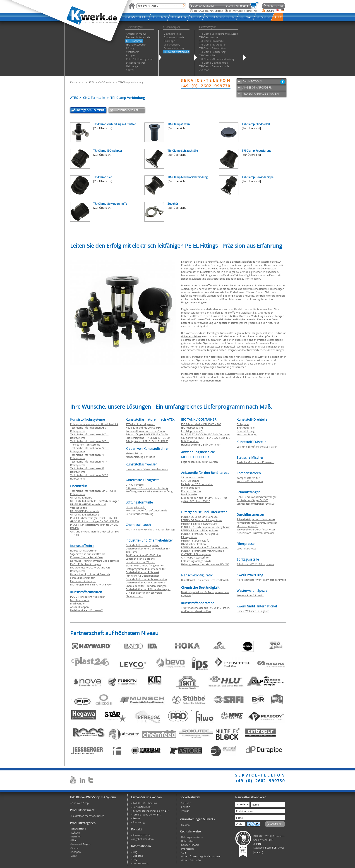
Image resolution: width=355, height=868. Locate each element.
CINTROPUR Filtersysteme (196, 554)
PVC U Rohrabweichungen (86, 564)
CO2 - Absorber (190, 481)
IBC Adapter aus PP (192, 431)
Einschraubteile (246, 428)
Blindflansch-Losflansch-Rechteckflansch (205, 580)
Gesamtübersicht (127, 110)
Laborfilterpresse (246, 548)
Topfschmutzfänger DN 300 (252, 500)
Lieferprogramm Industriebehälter (145, 569)
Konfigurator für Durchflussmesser (257, 523)
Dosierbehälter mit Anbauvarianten (146, 579)
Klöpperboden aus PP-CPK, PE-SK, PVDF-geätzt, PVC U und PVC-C (205, 499)
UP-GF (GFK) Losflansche (85, 514)
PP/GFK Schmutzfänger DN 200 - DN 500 (94, 518)
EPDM (109, 584)
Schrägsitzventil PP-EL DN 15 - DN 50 (147, 441)
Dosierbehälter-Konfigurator (142, 545)
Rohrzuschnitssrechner (83, 550)
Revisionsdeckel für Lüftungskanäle (146, 510)
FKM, (102, 584)
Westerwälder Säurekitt (250, 595)
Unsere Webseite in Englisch (253, 611)
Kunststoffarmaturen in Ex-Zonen (145, 431)
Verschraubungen (247, 434)
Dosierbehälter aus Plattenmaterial (146, 582)
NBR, (95, 584)
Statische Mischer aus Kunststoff (255, 462)
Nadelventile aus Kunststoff (86, 610)
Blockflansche (189, 494)
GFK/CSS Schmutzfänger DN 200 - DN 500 (94, 521)
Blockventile (77, 603)
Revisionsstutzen (191, 491)
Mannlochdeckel (191, 488)
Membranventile (80, 600)
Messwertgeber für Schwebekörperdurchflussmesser (256, 528)
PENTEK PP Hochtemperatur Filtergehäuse (206, 527)
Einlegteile (243, 424)
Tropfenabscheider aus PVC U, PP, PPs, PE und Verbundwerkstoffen (206, 609)
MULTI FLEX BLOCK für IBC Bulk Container (206, 434)
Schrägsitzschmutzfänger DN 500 (255, 504)
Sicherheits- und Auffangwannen (145, 565)
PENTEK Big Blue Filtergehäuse (199, 524)
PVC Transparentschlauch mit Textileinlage (150, 529)
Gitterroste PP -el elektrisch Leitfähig (147, 488)
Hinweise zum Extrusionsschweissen (147, 469)
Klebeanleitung (134, 453)
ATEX (92, 82)
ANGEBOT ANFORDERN (257, 88)
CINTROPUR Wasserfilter (195, 557)
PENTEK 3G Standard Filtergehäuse (201, 520)
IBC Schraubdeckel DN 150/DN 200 (201, 424)
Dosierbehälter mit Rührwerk (143, 572)
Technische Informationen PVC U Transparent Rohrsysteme (90, 443)
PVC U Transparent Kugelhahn (88, 597)
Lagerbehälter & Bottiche (140, 559)
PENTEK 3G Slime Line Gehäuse (199, 517)
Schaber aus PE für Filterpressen (255, 564)
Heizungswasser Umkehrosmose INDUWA (205, 564)
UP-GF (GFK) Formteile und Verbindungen (95, 501)
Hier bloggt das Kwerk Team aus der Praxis (261, 580)
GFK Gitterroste (135, 485)
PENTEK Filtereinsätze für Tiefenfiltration (205, 547)
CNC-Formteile (107, 82)
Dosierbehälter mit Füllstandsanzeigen (148, 589)
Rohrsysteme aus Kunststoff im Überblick (94, 424)
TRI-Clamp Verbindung (131, 82)
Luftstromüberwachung (139, 514)
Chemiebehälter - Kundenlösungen (146, 586)
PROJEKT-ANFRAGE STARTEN (261, 94)
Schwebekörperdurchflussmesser (256, 519)
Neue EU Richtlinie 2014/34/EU (143, 428)
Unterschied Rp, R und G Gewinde (90, 574)
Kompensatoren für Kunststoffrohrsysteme (250, 480)
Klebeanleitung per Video (140, 457)
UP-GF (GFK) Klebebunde (85, 511)
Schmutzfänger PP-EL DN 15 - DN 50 (147, 434)
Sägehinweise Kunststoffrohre (88, 554)
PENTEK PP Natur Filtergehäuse (199, 530)
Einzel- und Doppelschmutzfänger (256, 497)
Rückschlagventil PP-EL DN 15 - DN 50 (148, 438)
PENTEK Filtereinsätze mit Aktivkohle (203, 551)
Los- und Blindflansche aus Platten (257, 447)
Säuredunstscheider (193, 477)
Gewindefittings (246, 431)
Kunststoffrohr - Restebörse (86, 557)
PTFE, (89, 584)
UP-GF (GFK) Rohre (81, 498)
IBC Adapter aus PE (192, 428)
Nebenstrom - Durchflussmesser (255, 533)
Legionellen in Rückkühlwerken (199, 462)
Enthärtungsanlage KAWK (196, 561)
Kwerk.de (75, 82)
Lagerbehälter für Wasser (140, 562)
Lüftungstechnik (135, 507)
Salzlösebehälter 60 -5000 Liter (143, 555)
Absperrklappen (79, 607)
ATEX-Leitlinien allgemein (140, 424)
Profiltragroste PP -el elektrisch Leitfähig (149, 491)
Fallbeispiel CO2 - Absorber (197, 484)
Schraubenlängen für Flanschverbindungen (83, 579)
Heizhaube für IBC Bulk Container (201, 445)
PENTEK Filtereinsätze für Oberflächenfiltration (196, 542)
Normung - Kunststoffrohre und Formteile (95, 561)
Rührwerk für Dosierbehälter (142, 576)
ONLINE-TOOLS (252, 81)
